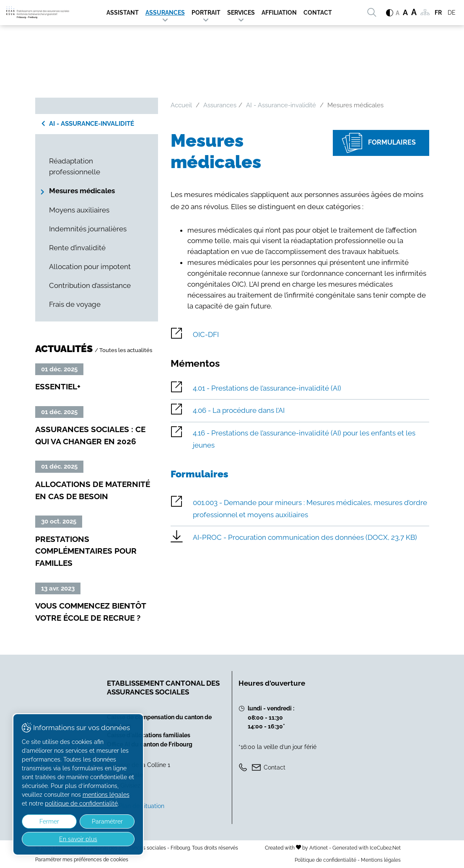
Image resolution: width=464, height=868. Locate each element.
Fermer (47, 821)
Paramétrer (99, 821)
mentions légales (84, 795)
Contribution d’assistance (90, 285)
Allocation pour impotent (90, 267)
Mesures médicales (82, 191)
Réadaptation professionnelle (75, 166)
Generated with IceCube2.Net (367, 848)
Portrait (206, 13)
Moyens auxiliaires (79, 210)
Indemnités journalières (88, 229)
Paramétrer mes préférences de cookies (82, 860)
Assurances (165, 13)
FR (438, 13)
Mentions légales (381, 860)
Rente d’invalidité (77, 248)
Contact (318, 13)
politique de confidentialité (74, 803)
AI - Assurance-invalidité (92, 124)
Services (241, 13)
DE (452, 13)
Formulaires (375, 143)
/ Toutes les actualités (123, 350)
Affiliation (279, 13)
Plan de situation (141, 806)
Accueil (181, 105)
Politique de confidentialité (325, 860)
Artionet (319, 848)
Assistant (123, 13)
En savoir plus (73, 839)
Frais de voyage (75, 304)
